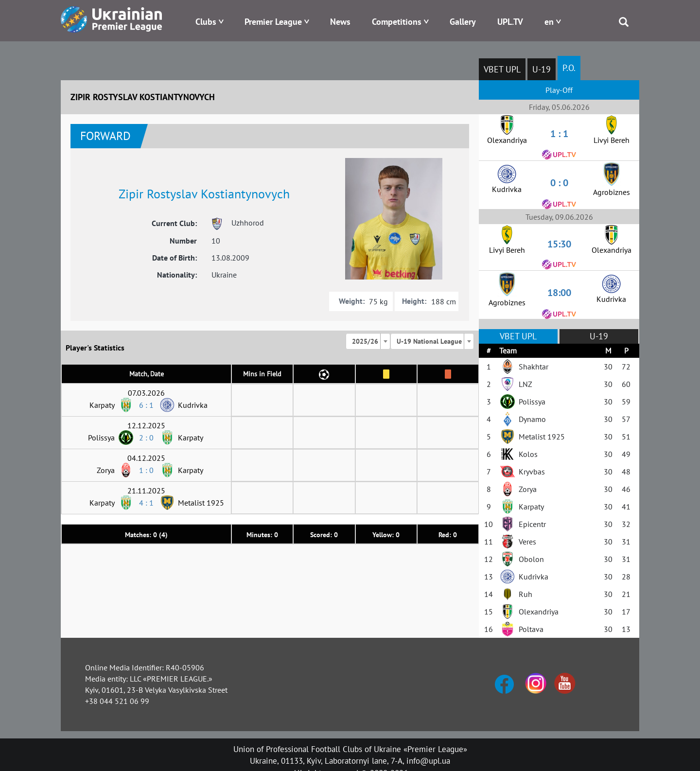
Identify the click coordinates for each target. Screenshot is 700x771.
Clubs (206, 22)
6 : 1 (146, 405)
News (340, 22)
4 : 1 (146, 503)
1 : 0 (146, 470)
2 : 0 (146, 438)
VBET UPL (502, 69)
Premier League (273, 22)
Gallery (463, 22)
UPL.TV (510, 22)
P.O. (569, 68)
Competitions (397, 22)
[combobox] (368, 341)
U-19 (542, 69)
